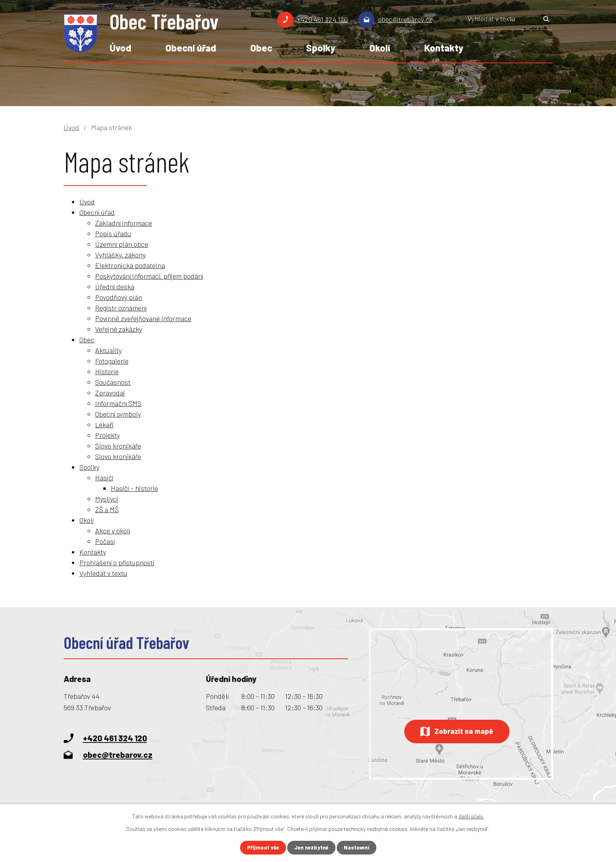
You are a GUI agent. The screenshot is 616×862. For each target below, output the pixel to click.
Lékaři (104, 425)
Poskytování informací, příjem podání (149, 276)
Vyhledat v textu (103, 573)
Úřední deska (115, 287)
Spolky (321, 48)
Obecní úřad (191, 48)
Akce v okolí (113, 531)
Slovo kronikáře (118, 446)
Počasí (105, 541)
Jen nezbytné (311, 848)
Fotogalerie (112, 361)
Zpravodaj (110, 393)
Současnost (113, 382)
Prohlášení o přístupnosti (117, 562)
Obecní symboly (118, 414)
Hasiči (104, 478)
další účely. (471, 816)
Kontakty (444, 48)
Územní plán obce (122, 244)
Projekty (107, 435)
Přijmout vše (262, 848)
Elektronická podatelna (130, 265)
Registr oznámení (121, 308)
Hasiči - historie (134, 488)
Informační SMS (118, 403)
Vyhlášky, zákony (120, 255)
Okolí (380, 48)
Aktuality (108, 350)
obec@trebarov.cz (405, 19)
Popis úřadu (113, 233)
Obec (261, 48)
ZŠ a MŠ (107, 509)
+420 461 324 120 (322, 19)
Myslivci (107, 499)
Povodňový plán (119, 297)
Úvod (120, 48)
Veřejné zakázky (119, 329)
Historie (107, 371)
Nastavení (358, 848)
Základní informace (124, 223)
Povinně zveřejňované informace (143, 318)
